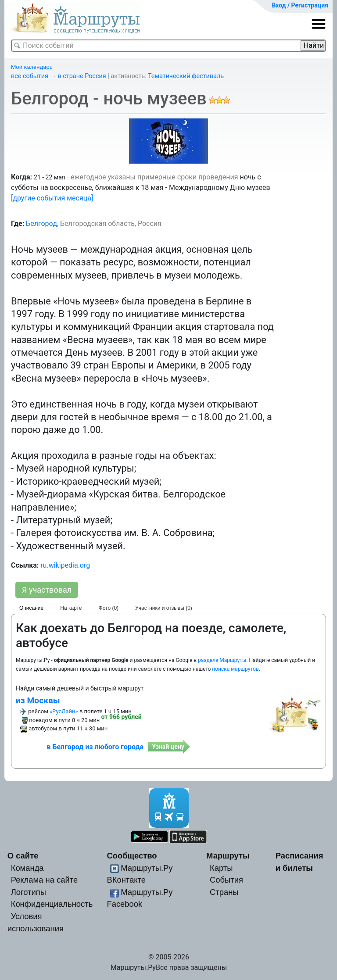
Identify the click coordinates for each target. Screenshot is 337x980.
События (226, 880)
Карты (221, 868)
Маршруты (228, 856)
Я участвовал (47, 590)
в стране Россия (82, 76)
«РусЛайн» (64, 711)
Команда (27, 868)
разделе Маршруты (222, 660)
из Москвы (38, 700)
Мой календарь (32, 67)
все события (30, 76)
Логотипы (29, 892)
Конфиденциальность (52, 904)
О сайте (23, 856)
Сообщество (132, 856)
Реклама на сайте (45, 880)
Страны (224, 892)
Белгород (41, 224)
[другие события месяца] (52, 198)
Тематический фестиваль (186, 76)
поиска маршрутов (235, 669)
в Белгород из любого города (95, 747)
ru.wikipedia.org (65, 565)
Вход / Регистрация (300, 5)
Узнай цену (168, 747)
